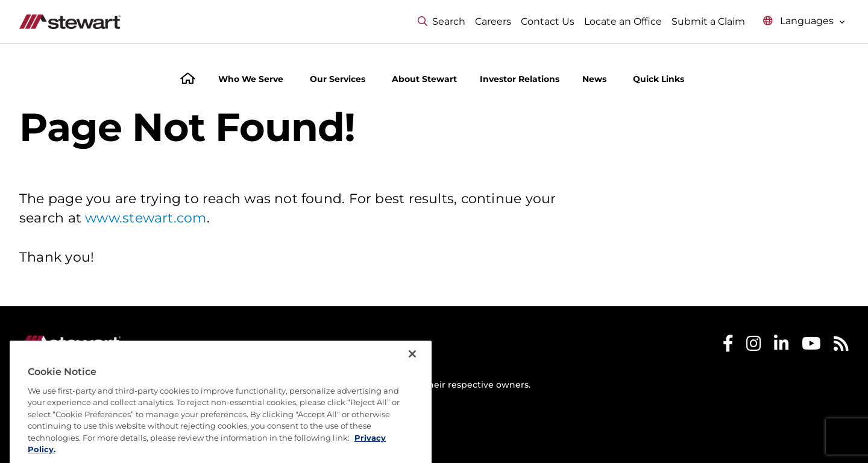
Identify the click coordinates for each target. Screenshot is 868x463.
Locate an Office (623, 21)
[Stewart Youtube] (811, 346)
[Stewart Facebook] (728, 346)
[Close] (412, 380)
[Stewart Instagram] (754, 346)
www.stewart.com (146, 218)
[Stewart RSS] (841, 346)
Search (442, 21)
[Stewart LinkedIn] (782, 346)
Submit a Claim (708, 21)
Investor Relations (520, 79)
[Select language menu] (804, 21)
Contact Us (548, 21)
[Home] (188, 80)
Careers (493, 21)
